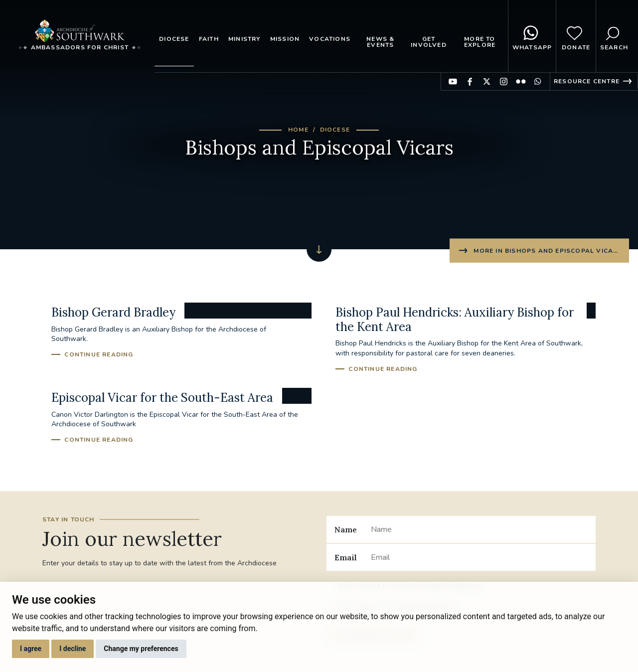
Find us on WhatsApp (538, 82)
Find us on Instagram (504, 82)
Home (298, 130)
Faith (209, 39)
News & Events (380, 42)
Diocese (174, 39)
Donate (576, 36)
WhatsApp (532, 36)
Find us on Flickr (521, 82)
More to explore (480, 42)
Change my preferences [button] (141, 649)
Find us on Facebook (470, 82)
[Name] (479, 529)
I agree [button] (31, 649)
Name (346, 529)
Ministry (244, 39)
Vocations (330, 39)
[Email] (479, 557)
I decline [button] (73, 649)
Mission (285, 39)
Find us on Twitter (487, 82)
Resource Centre (587, 81)
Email (346, 557)
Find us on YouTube (453, 82)
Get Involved (429, 42)
